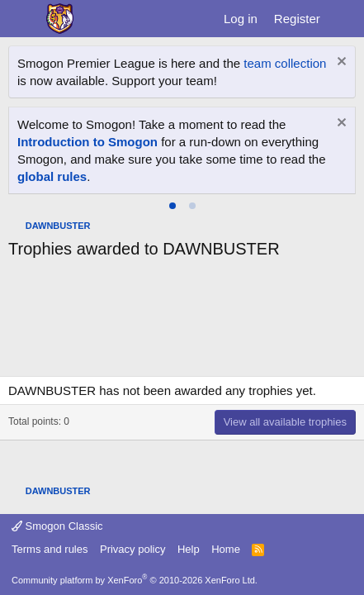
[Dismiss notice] (340, 63)
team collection (285, 63)
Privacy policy (132, 549)
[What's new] (345, 19)
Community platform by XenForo (135, 580)
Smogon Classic (57, 526)
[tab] (173, 206)
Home (226, 549)
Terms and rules (50, 549)
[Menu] (23, 19)
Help (189, 549)
